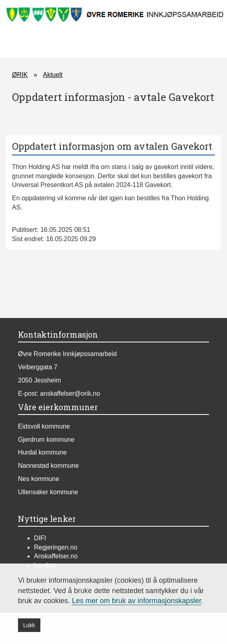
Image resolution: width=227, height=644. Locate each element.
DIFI (40, 538)
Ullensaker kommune (48, 492)
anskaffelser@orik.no (70, 393)
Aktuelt (53, 75)
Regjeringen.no (56, 547)
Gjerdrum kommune (46, 440)
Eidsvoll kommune (44, 426)
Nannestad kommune (48, 466)
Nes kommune (39, 479)
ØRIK (20, 75)
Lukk (29, 625)
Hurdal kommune (42, 452)
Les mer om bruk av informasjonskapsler (136, 601)
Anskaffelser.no (56, 556)
